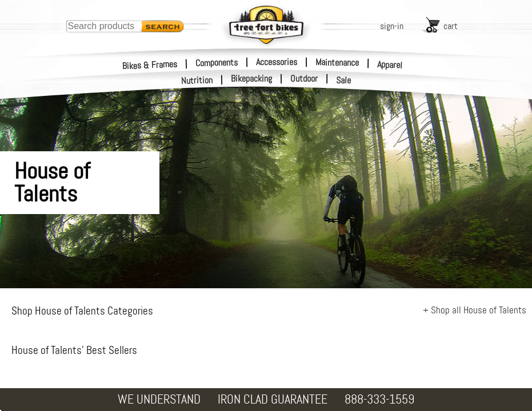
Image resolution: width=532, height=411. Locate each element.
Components (217, 62)
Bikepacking (251, 79)
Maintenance (337, 62)
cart (451, 26)
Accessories (277, 61)
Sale (344, 80)
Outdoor (304, 79)
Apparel (390, 65)
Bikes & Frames (150, 65)
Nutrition (197, 80)
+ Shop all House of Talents (475, 310)
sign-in (392, 26)
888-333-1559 (379, 399)
